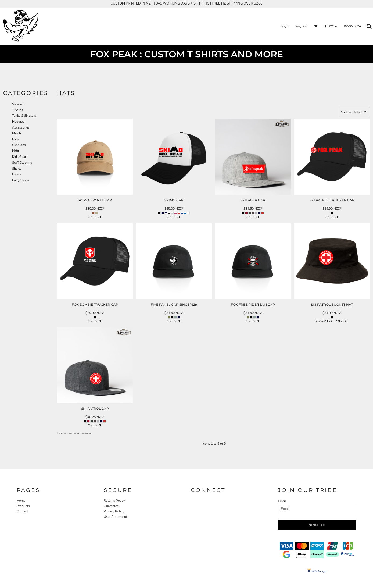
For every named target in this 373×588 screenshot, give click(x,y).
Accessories (21, 127)
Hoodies (18, 122)
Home (21, 501)
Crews (17, 174)
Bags (16, 139)
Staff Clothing (22, 163)
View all (18, 104)
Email (282, 501)
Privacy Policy (114, 511)
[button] (316, 26)
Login (285, 26)
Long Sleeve (21, 180)
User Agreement (115, 517)
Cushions (19, 145)
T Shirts (18, 110)
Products (23, 506)
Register (302, 26)
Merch (17, 133)
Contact (22, 511)
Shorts (17, 169)
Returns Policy (114, 501)
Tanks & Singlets (24, 116)
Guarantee (111, 506)
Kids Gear (19, 157)
